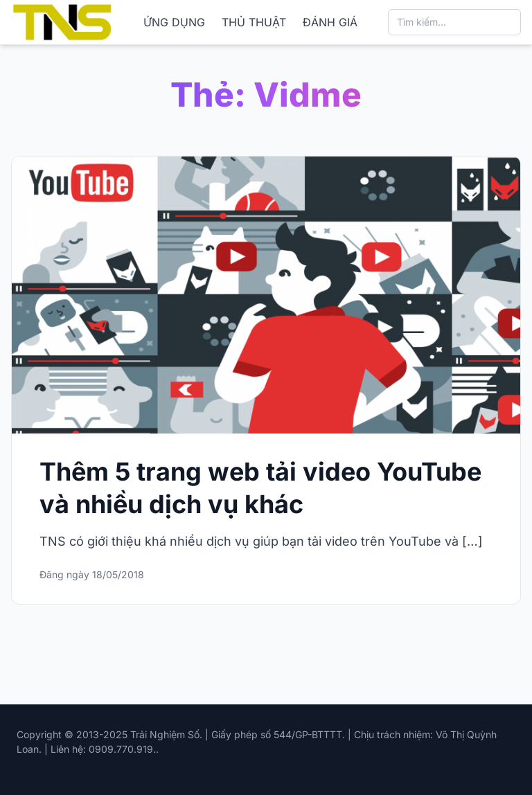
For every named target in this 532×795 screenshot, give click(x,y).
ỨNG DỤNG (174, 22)
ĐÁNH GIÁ (330, 22)
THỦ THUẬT (254, 22)
